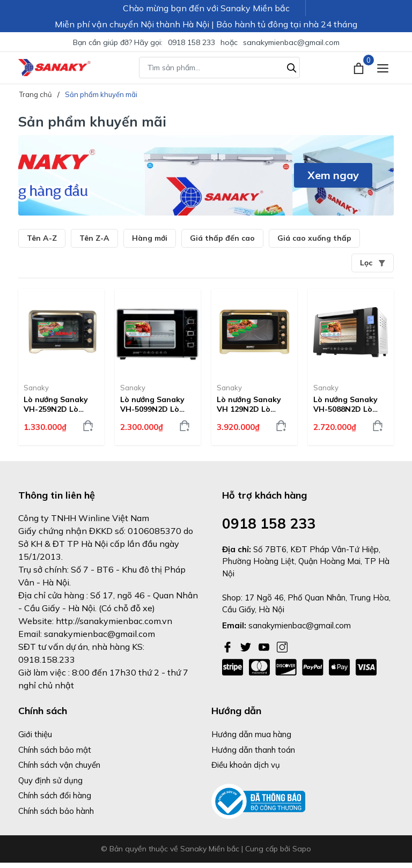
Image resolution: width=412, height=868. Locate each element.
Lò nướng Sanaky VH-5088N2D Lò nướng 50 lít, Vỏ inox (345, 404)
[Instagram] (282, 646)
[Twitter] (247, 646)
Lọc (373, 263)
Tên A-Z (42, 238)
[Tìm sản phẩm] (219, 68)
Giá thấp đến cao (222, 238)
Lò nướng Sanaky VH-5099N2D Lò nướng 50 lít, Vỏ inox (152, 404)
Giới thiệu (35, 734)
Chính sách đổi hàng (55, 795)
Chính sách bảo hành (56, 811)
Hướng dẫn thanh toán (253, 750)
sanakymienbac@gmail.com (291, 42)
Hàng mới (150, 238)
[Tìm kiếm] (292, 66)
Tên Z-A (94, 238)
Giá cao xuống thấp (314, 238)
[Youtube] (265, 646)
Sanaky (36, 388)
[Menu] (383, 68)
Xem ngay (333, 175)
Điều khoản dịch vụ (246, 765)
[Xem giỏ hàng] (360, 68)
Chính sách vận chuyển (59, 765)
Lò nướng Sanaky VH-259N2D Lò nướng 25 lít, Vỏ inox (56, 404)
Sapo (302, 849)
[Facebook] (229, 646)
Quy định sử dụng (50, 780)
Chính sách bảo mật (55, 750)
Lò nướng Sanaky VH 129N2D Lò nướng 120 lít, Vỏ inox (249, 404)
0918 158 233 (192, 42)
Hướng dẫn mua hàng (251, 734)
